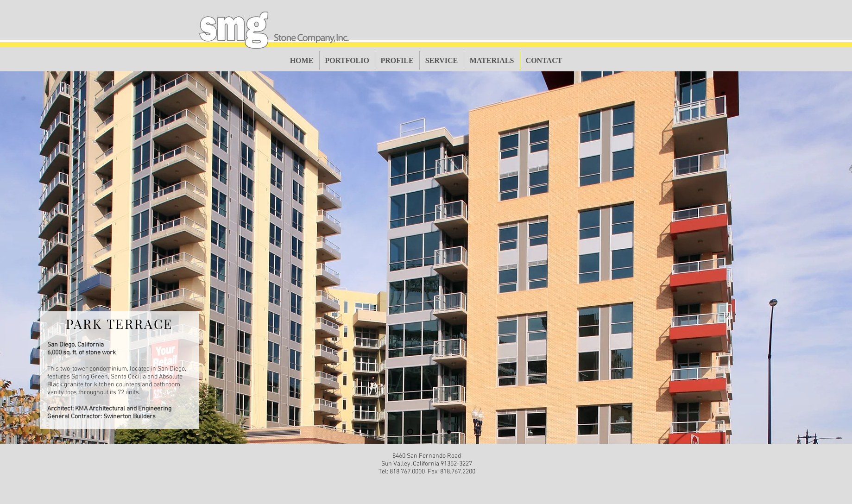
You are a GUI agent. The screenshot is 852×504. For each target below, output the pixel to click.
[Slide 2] (424, 432)
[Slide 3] (436, 432)
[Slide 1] (410, 432)
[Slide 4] (449, 432)
